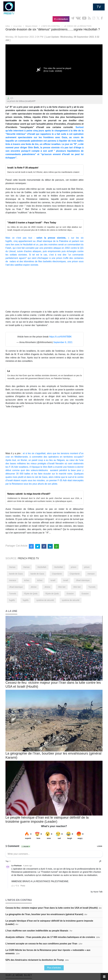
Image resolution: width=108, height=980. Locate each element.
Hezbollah (42, 567)
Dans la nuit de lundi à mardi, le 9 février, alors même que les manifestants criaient (43, 172)
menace (91, 574)
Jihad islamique (83, 580)
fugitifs (12, 600)
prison (74, 567)
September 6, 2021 (63, 342)
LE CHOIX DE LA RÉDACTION (78, 26)
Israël (53, 580)
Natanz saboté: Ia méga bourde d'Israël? (29, 494)
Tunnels (92, 587)
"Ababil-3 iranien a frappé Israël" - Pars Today (32, 223)
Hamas (12, 567)
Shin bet (62, 587)
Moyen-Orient (31, 26)
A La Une (18, 26)
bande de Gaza (16, 574)
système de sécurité (45, 600)
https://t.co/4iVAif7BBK (60, 337)
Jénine (34, 587)
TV (99, 7)
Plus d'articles (54, 968)
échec (27, 580)
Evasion (70, 594)
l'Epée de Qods (31, 594)
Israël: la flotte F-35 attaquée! (23, 168)
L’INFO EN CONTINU (51, 26)
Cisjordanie (57, 574)
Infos (8, 26)
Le (9, 371)
